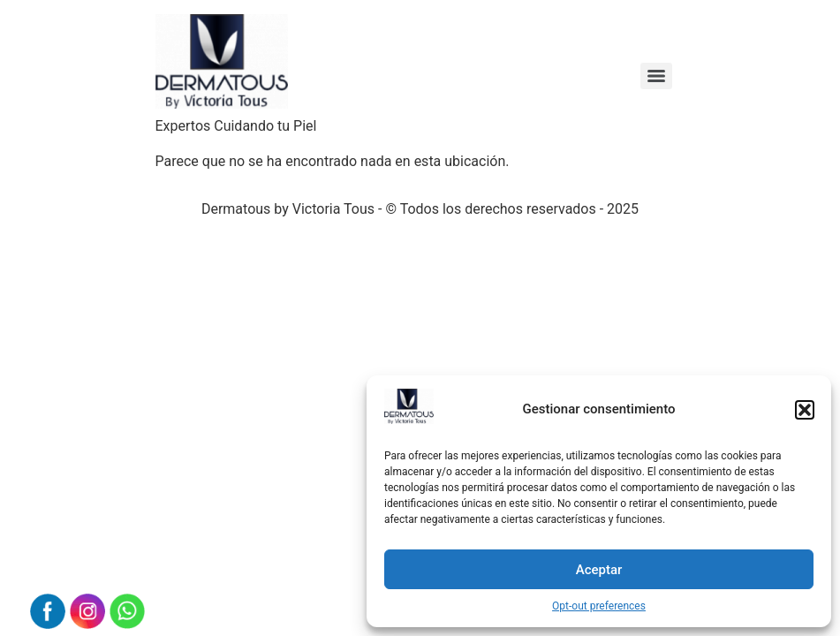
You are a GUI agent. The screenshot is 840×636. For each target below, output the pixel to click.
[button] (805, 410)
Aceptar (599, 570)
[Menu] (656, 76)
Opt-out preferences (599, 606)
